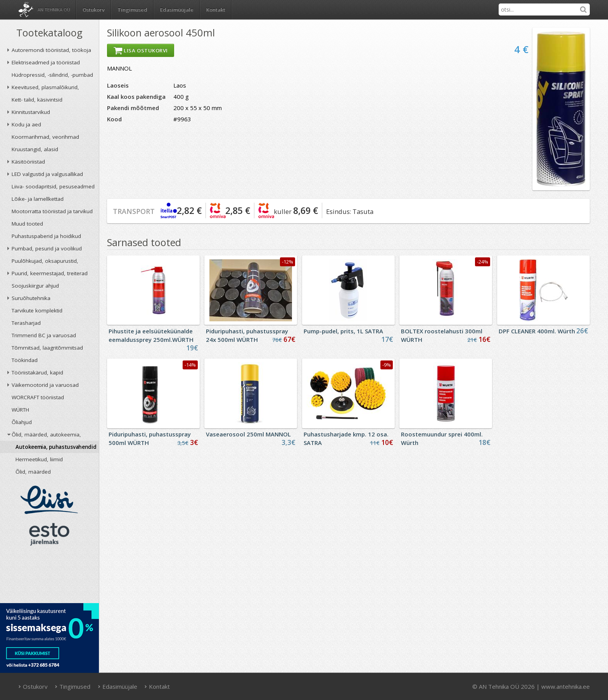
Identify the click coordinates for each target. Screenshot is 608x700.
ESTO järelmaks (49, 534)
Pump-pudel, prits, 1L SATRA (343, 331)
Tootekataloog (49, 33)
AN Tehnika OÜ (54, 9)
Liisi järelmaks (49, 500)
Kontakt (216, 10)
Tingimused (132, 10)
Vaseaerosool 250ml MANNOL (248, 434)
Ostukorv (33, 686)
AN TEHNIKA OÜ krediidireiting (49, 577)
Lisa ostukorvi (141, 50)
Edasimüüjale (177, 10)
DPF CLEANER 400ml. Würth (537, 331)
